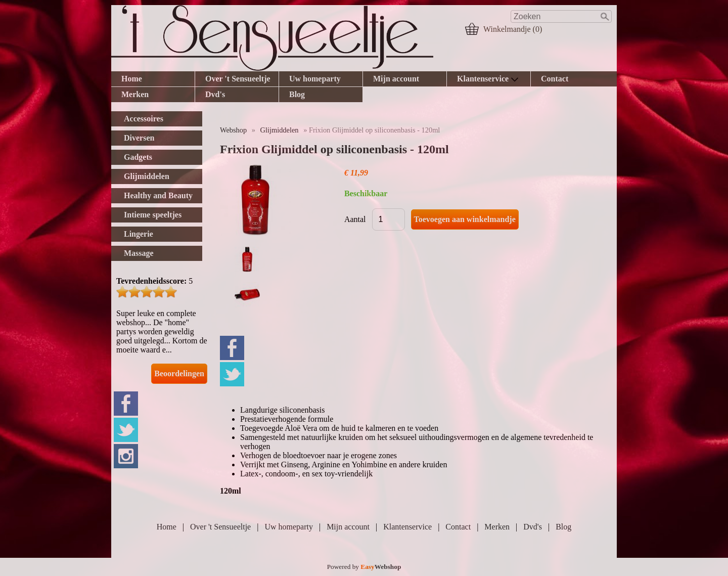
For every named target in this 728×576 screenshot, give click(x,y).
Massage (139, 253)
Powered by (364, 567)
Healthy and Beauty (158, 195)
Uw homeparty (315, 79)
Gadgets (138, 157)
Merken (135, 94)
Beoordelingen (179, 373)
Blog (297, 94)
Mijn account (396, 79)
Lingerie (139, 234)
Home (132, 79)
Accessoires (144, 119)
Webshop (233, 130)
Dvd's (215, 94)
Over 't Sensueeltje (238, 79)
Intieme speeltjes (153, 215)
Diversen (139, 138)
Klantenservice (488, 79)
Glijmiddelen (280, 130)
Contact (555, 79)
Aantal (355, 219)
